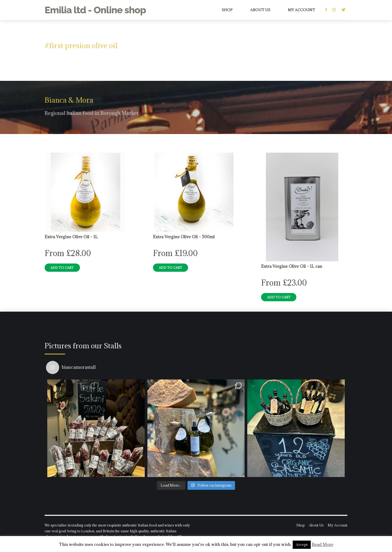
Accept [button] (302, 545)
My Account (301, 10)
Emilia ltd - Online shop (95, 10)
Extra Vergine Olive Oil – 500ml (184, 237)
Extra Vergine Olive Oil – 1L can (292, 266)
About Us (260, 10)
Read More (323, 544)
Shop (227, 10)
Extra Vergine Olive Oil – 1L (71, 237)
